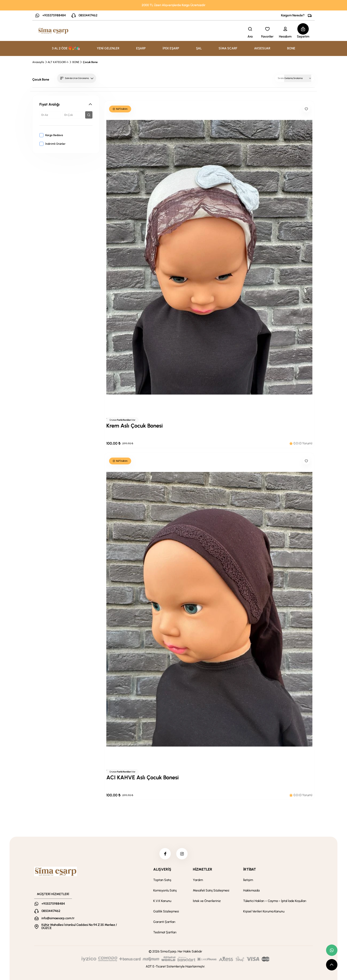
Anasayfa (38, 62)
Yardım (198, 880)
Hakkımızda (251, 890)
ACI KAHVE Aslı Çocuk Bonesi (143, 777)
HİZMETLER (203, 869)
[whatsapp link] (332, 950)
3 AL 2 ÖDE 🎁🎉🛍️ (66, 48)
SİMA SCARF (228, 48)
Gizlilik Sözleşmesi (166, 911)
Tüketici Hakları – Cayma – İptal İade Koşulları (275, 901)
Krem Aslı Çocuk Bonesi (135, 426)
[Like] (306, 109)
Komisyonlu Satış (165, 890)
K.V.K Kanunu (162, 901)
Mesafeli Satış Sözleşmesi (211, 890)
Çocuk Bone (90, 62)
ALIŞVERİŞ (162, 869)
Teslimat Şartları (165, 932)
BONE (291, 48)
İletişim (248, 880)
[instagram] (182, 854)
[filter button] (89, 115)
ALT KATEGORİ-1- (58, 62)
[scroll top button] (332, 965)
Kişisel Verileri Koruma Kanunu (264, 911)
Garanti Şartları (164, 922)
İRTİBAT (250, 869)
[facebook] (165, 854)
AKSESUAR (262, 48)
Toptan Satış (162, 880)
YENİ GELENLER (108, 48)
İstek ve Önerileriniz (207, 901)
